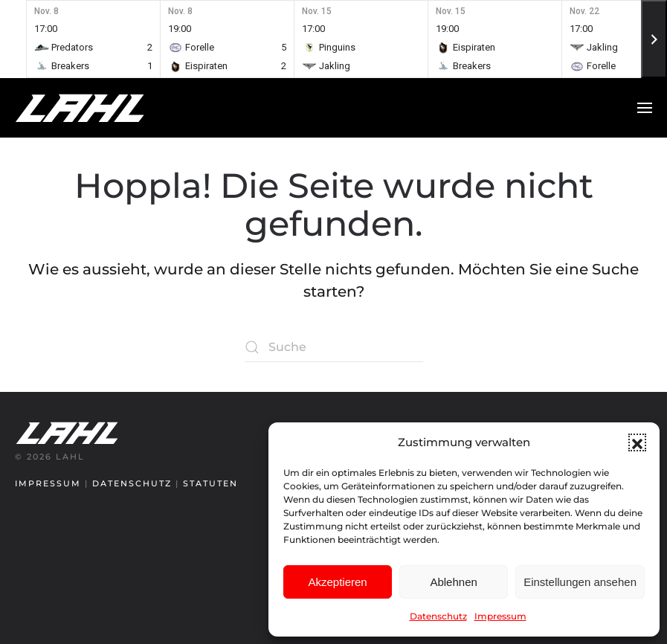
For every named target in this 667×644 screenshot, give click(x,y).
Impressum (500, 616)
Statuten (210, 483)
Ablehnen (453, 582)
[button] (637, 442)
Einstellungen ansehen (580, 582)
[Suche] (334, 347)
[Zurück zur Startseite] (108, 108)
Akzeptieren (337, 582)
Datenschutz (438, 616)
